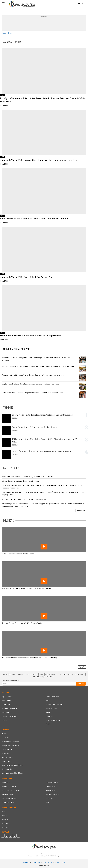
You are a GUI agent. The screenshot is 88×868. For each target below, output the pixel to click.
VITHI (4, 812)
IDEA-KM (5, 824)
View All (82, 667)
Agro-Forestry (7, 697)
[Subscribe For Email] (39, 684)
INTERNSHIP (38, 677)
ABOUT (12, 675)
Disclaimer (36, 863)
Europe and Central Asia (10, 746)
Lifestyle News (51, 787)
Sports (48, 713)
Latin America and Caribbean (12, 773)
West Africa (6, 762)
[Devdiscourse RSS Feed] (18, 836)
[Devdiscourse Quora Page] (14, 836)
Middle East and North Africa (12, 766)
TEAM (42, 675)
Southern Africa (7, 758)
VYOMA (5, 816)
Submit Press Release (10, 787)
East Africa (6, 754)
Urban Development (53, 721)
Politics (4, 721)
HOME (5, 675)
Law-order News (52, 783)
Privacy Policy (60, 863)
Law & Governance (52, 697)
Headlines (49, 799)
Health (48, 701)
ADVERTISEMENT (31, 675)
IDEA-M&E (6, 828)
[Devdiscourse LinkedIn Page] (11, 836)
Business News (7, 795)
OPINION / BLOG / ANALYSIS (17, 349)
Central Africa (7, 750)
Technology (6, 705)
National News (51, 791)
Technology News (8, 803)
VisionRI (26, 863)
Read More (81, 511)
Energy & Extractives (9, 717)
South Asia (6, 738)
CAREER (20, 675)
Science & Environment (54, 705)
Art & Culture (7, 701)
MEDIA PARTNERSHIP (76, 675)
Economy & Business (9, 709)
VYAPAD (5, 820)
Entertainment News (9, 799)
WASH (48, 725)
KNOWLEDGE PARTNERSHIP (56, 675)
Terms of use (47, 863)
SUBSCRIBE (81, 684)
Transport (49, 717)
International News (53, 795)
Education (5, 713)
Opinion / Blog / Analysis (11, 791)
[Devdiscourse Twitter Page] (7, 836)
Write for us (6, 783)
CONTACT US (50, 677)
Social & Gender (52, 709)
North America (7, 769)
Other (48, 803)
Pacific (4, 734)
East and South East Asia (10, 742)
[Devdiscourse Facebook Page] (3, 836)
